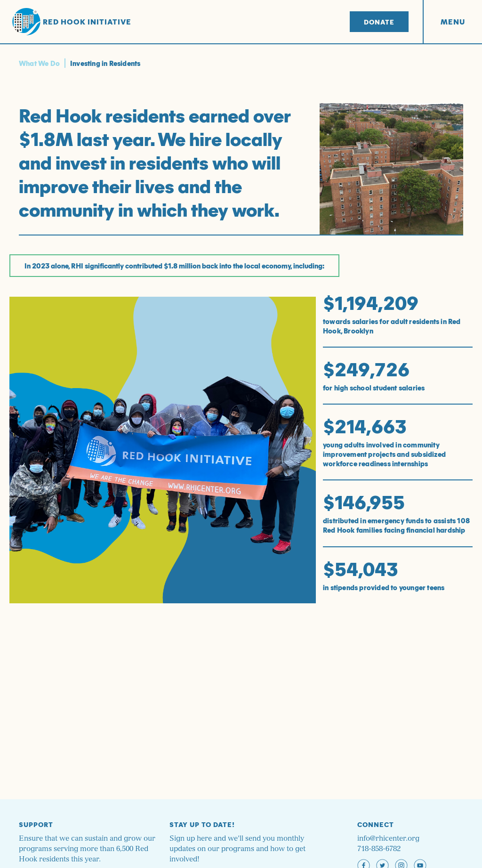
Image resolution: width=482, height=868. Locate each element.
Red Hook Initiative (72, 22)
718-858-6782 (379, 849)
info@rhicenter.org (388, 839)
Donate (379, 22)
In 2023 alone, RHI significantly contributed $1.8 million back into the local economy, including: (174, 266)
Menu (453, 21)
